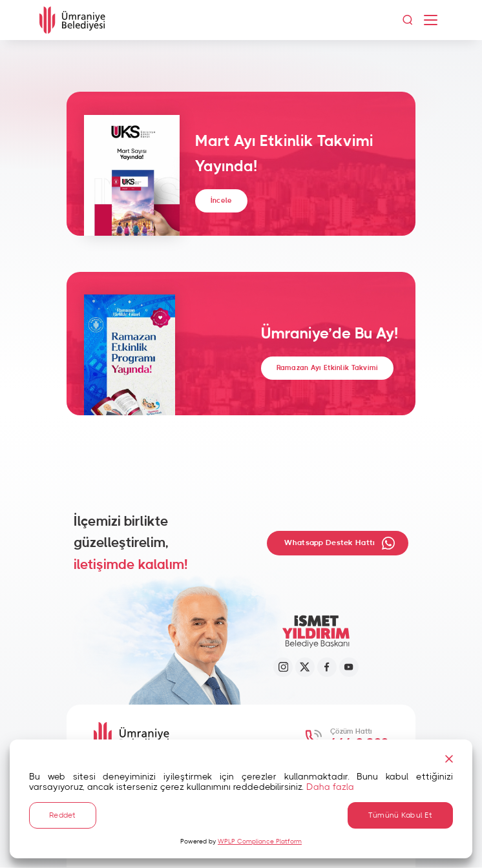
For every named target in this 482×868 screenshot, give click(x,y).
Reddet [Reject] (63, 814)
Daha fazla (330, 785)
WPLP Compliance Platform (260, 842)
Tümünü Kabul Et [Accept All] (400, 814)
